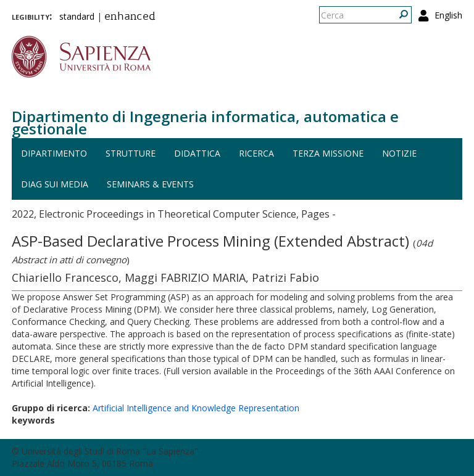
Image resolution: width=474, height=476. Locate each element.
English (448, 15)
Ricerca (256, 153)
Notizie (399, 153)
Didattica (197, 153)
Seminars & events (150, 184)
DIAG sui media (55, 184)
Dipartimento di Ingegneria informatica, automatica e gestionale (205, 122)
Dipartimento (54, 153)
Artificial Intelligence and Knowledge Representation (196, 408)
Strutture (131, 153)
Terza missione (328, 153)
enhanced (130, 17)
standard (77, 16)
